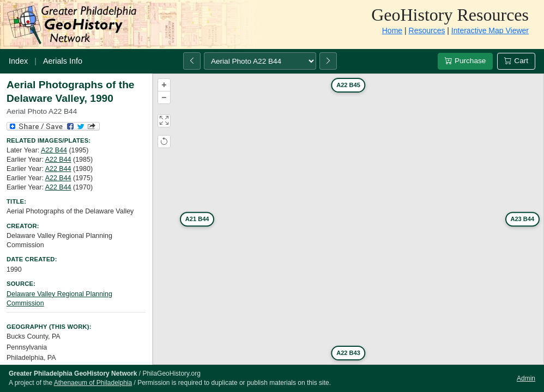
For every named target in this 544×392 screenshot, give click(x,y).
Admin (526, 378)
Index (18, 61)
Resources (427, 30)
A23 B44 (522, 219)
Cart (516, 61)
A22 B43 (348, 353)
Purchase (465, 61)
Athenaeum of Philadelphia (93, 383)
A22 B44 (54, 150)
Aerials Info (63, 61)
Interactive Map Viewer (490, 30)
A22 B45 (348, 85)
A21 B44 (197, 219)
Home (392, 30)
